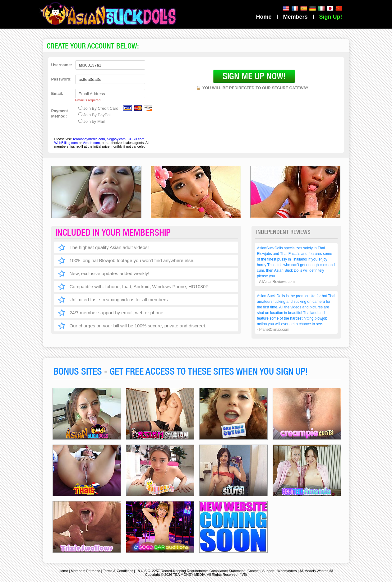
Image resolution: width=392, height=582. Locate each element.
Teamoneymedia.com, (89, 139)
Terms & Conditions (118, 571)
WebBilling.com (67, 143)
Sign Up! (331, 17)
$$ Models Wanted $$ (316, 571)
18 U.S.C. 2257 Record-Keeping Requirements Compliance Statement (190, 571)
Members (295, 17)
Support (268, 571)
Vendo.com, (92, 143)
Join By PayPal (95, 115)
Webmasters (287, 571)
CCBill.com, (136, 139)
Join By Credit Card (98, 108)
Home (264, 17)
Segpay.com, (117, 139)
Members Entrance (86, 571)
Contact (254, 571)
